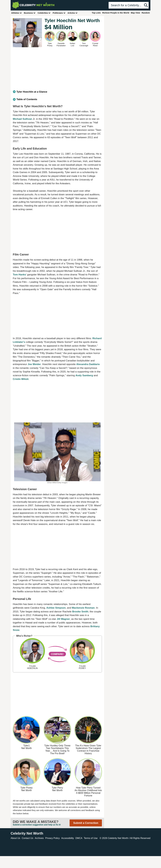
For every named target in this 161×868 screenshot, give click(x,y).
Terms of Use (91, 838)
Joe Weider (34, 364)
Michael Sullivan (22, 119)
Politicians (59, 13)
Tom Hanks (19, 275)
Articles (73, 13)
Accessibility (68, 838)
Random (146, 13)
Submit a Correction (86, 823)
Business (30, 13)
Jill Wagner (63, 619)
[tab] (57, 92)
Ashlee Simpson (56, 608)
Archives (39, 838)
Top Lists (96, 13)
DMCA (79, 838)
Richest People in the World (116, 13)
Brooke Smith (80, 612)
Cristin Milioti (21, 379)
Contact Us (27, 838)
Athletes (17, 13)
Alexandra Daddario (88, 364)
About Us (15, 838)
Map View (135, 13)
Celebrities (44, 13)
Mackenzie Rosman (83, 608)
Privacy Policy (53, 838)
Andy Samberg (84, 375)
